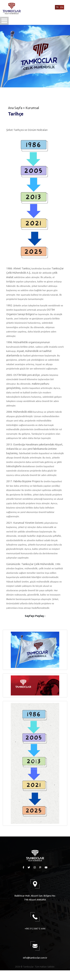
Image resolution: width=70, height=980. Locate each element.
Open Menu (4, 21)
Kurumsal (32, 108)
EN (62, 7)
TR (57, 7)
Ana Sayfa (15, 108)
